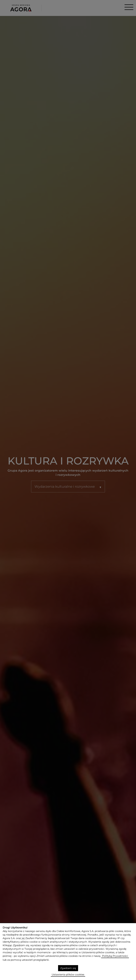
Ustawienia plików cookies (68, 974)
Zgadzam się (68, 968)
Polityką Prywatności (115, 956)
